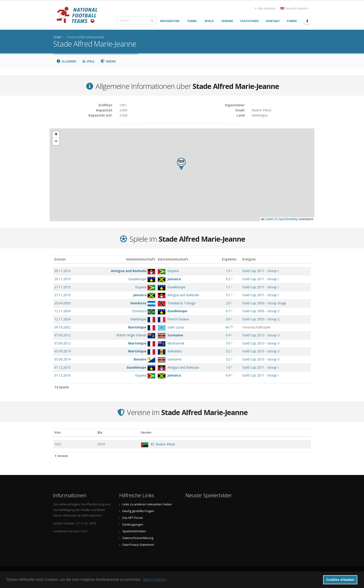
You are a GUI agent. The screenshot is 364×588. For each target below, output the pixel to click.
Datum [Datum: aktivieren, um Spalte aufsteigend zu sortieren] (60, 259)
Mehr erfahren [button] (155, 580)
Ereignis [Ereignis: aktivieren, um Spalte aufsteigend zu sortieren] (249, 259)
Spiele (88, 61)
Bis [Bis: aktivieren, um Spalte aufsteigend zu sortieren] (100, 432)
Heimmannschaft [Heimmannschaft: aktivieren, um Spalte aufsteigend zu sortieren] (141, 259)
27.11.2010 (62, 287)
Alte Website (265, 8)
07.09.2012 (62, 335)
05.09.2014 (62, 351)
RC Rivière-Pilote (163, 444)
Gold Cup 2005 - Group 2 (261, 311)
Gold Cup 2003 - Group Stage (264, 303)
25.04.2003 (62, 303)
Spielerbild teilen (134, 531)
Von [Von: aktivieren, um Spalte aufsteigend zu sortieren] (57, 432)
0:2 (228, 279)
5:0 (228, 343)
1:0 (228, 271)
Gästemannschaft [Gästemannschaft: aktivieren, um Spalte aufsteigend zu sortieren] (173, 259)
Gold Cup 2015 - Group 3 (261, 351)
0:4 (228, 335)
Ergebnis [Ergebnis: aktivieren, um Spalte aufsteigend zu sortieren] (229, 259)
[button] (181, 164)
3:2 (228, 351)
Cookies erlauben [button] (340, 580)
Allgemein (66, 61)
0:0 (228, 319)
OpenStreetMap (288, 219)
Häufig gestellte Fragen (138, 511)
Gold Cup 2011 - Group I (260, 271)
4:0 (227, 327)
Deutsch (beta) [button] (294, 8)
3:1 (228, 295)
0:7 (228, 311)
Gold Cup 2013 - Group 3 (261, 335)
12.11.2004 (62, 311)
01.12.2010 (62, 367)
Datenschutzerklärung (138, 538)
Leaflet (267, 219)
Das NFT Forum (133, 518)
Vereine (108, 61)
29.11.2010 (62, 271)
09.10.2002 (62, 327)
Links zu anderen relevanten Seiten (147, 504)
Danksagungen (133, 525)
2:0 (228, 303)
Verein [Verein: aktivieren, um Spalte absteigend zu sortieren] (146, 432)
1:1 (228, 287)
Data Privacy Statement (138, 545)
